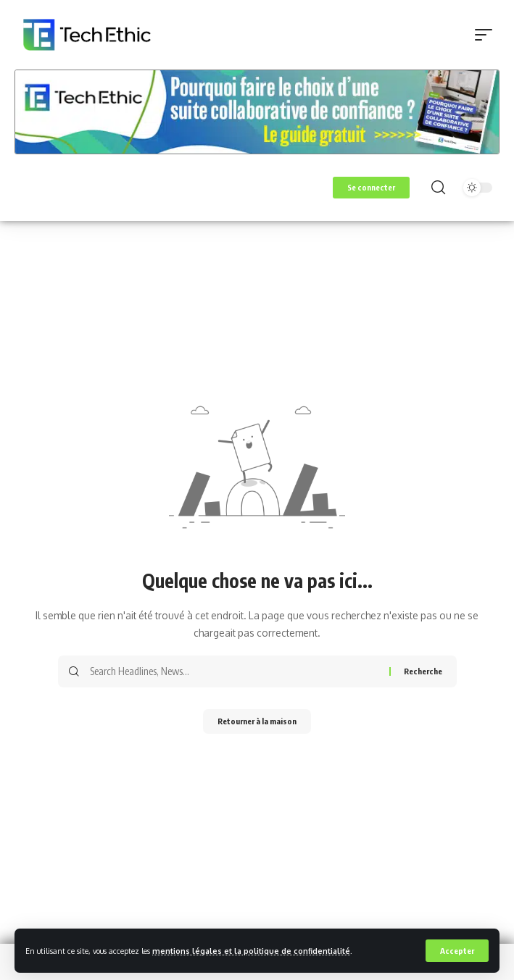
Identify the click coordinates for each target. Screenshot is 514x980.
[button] (457, 951)
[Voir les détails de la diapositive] (257, 112)
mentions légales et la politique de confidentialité (251, 951)
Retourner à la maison (257, 721)
